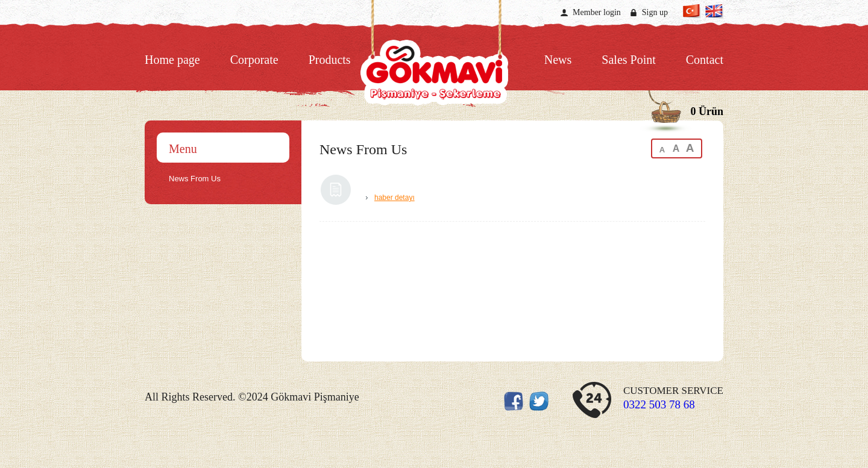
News (558, 60)
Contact (705, 60)
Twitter (166, 11)
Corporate (254, 60)
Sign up (655, 12)
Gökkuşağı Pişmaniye (434, 68)
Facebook (151, 11)
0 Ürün (707, 111)
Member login (597, 12)
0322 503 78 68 (659, 404)
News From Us (195, 179)
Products (330, 60)
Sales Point (628, 60)
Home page (172, 60)
